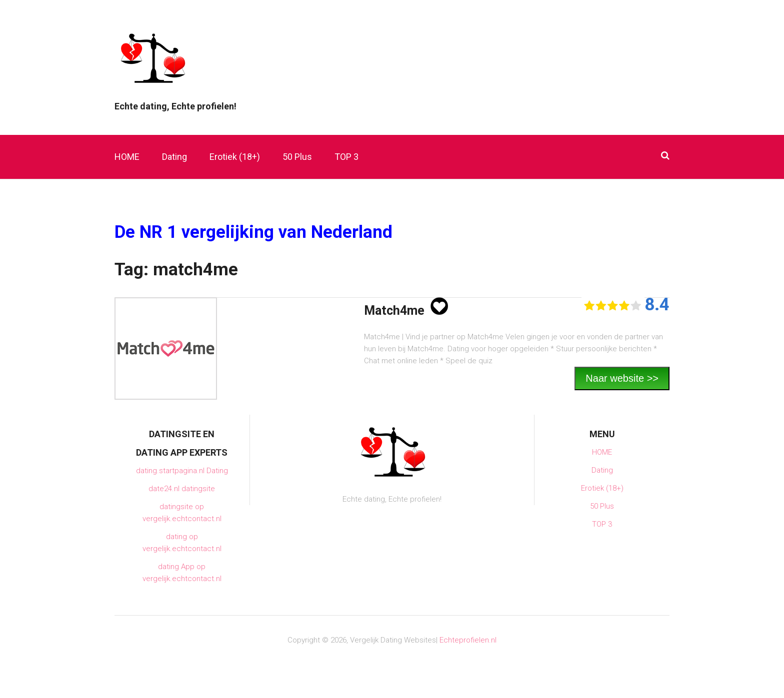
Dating (174, 157)
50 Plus (297, 157)
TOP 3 (346, 157)
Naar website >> (622, 378)
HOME (127, 157)
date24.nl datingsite (182, 489)
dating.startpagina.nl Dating (182, 471)
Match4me (394, 311)
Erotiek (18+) (235, 157)
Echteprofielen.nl (468, 640)
